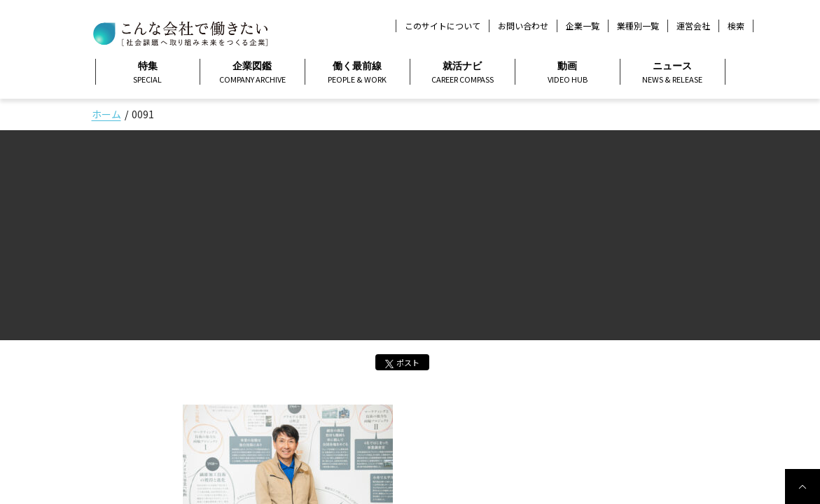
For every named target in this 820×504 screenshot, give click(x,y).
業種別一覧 (638, 26)
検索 (736, 26)
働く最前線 (357, 73)
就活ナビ (463, 73)
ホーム (106, 114)
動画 (568, 73)
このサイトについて (443, 26)
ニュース (673, 73)
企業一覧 (583, 26)
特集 (148, 73)
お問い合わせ (523, 26)
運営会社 (693, 26)
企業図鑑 (252, 73)
